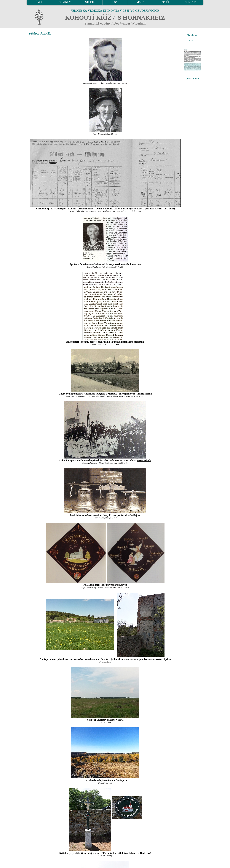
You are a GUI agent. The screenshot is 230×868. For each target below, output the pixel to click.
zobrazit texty (193, 79)
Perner (113, 515)
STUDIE (90, 2)
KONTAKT (191, 2)
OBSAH (115, 2)
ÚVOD (39, 2)
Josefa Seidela (144, 460)
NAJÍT (166, 2)
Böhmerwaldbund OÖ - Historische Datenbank (90, 396)
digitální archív (134, 211)
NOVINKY (65, 2)
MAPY (140, 2)
